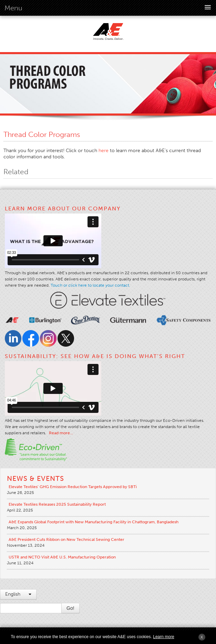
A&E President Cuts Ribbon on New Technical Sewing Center (66, 539)
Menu (13, 8)
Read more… (61, 433)
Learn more (163, 637)
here (104, 151)
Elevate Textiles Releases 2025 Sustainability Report (57, 504)
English (18, 594)
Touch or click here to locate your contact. (90, 285)
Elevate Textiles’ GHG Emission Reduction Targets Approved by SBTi (73, 487)
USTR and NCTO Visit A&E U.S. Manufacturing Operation (62, 557)
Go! (70, 608)
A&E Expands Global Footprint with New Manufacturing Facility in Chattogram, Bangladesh (94, 522)
